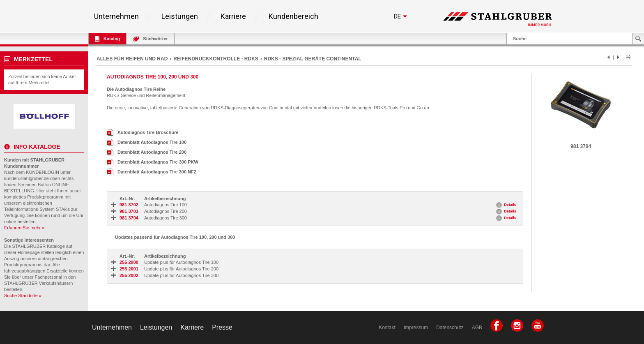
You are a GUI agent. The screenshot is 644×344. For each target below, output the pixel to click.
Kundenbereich (293, 16)
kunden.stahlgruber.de (26, 178)
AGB (477, 328)
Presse (222, 327)
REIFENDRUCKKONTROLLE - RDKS (216, 59)
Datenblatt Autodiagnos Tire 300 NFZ (152, 172)
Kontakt (387, 328)
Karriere (233, 16)
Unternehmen (116, 16)
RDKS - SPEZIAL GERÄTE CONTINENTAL (313, 59)
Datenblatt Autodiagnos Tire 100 (147, 142)
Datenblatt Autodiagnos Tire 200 (147, 152)
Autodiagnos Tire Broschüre (143, 132)
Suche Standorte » (23, 296)
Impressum (416, 328)
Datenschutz (450, 328)
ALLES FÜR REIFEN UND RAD (132, 59)
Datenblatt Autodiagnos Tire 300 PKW (153, 162)
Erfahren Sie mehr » (24, 228)
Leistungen (180, 16)
